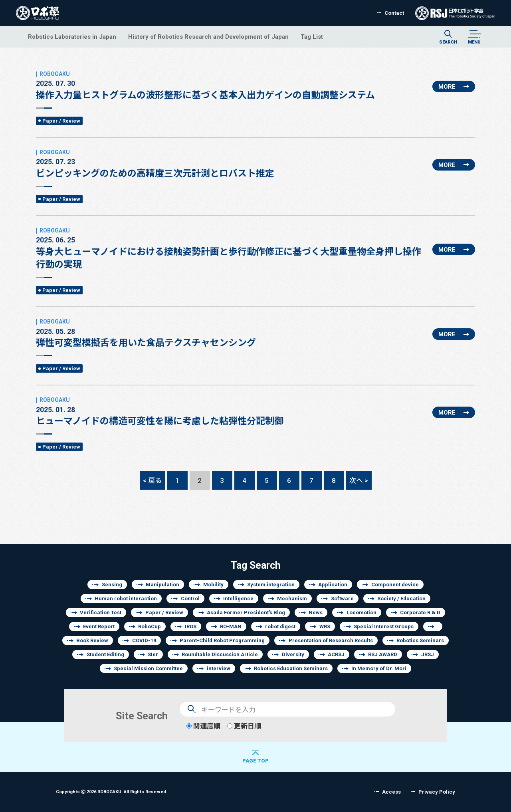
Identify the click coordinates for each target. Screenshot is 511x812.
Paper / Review (61, 121)
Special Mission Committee (148, 668)
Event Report (99, 626)
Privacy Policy (437, 792)
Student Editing (105, 654)
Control (190, 599)
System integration (271, 585)
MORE (447, 86)
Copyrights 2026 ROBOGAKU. (112, 791)
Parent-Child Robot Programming (222, 640)
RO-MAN (231, 626)
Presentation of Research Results (331, 640)
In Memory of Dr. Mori (379, 668)
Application (333, 585)
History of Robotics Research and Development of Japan (208, 37)
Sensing (112, 585)
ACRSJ (336, 654)
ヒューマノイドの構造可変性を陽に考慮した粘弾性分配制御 (160, 411)
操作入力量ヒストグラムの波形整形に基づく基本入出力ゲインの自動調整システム (205, 85)
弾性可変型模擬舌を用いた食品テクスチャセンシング (146, 333)
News (316, 612)
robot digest (280, 626)
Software (342, 599)
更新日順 (244, 726)
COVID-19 (144, 640)
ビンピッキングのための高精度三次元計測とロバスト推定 (155, 164)
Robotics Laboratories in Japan (72, 37)
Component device (395, 585)
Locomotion (361, 612)
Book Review (92, 640)
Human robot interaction (126, 599)
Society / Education (401, 599)
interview (219, 668)
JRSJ (428, 654)
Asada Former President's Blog (246, 612)
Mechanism (292, 599)
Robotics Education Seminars (291, 668)
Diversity (293, 654)
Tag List (312, 37)
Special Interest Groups (384, 626)
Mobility (213, 585)
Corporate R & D (420, 612)
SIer (153, 654)
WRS (325, 626)
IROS (191, 626)
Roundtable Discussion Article (220, 654)
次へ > (359, 480)
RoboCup (150, 626)
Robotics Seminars (420, 640)
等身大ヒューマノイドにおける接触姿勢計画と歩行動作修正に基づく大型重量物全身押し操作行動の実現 (231, 248)
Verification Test (101, 612)
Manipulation (162, 585)
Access (391, 792)
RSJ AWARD (383, 654)
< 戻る (152, 480)
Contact (394, 13)
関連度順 (203, 726)
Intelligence (238, 599)
